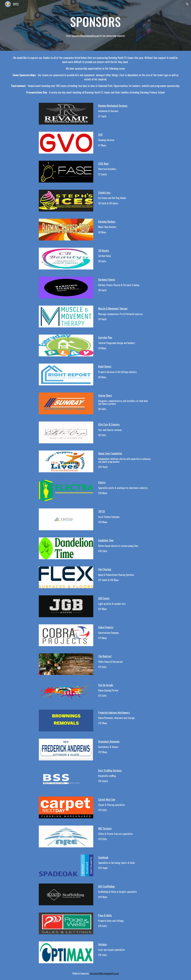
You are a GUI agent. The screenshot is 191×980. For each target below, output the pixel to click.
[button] (187, 4)
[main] (95, 22)
